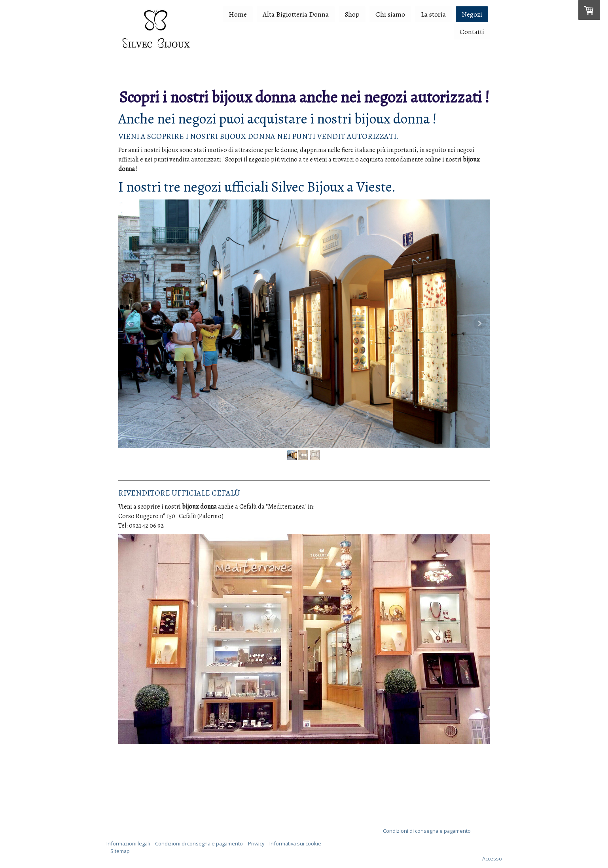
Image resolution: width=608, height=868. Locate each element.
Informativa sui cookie (295, 843)
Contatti (472, 32)
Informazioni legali (128, 843)
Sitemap (120, 851)
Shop (352, 14)
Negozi (472, 14)
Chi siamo (390, 14)
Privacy (256, 843)
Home (238, 14)
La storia (433, 14)
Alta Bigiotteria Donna (296, 14)
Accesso (492, 859)
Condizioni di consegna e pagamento (427, 831)
